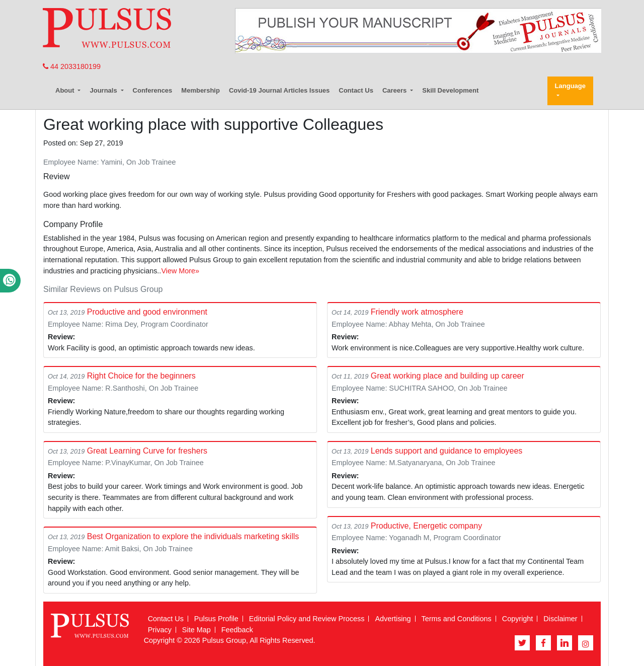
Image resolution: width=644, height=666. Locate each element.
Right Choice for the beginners (141, 376)
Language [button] (570, 86)
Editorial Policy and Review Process (307, 619)
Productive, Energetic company (426, 526)
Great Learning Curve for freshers (147, 451)
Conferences (153, 90)
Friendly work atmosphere (417, 312)
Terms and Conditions (457, 619)
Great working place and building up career (448, 376)
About (66, 90)
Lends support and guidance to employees (447, 451)
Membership (200, 90)
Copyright (518, 619)
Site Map (196, 630)
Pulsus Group (224, 640)
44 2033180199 (72, 66)
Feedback (237, 630)
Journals (104, 90)
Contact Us (356, 90)
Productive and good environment (147, 312)
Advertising (393, 619)
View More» (180, 271)
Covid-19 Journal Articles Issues (279, 90)
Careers (395, 90)
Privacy (160, 630)
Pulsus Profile (216, 619)
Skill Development (450, 90)
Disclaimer (560, 619)
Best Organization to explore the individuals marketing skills (193, 536)
